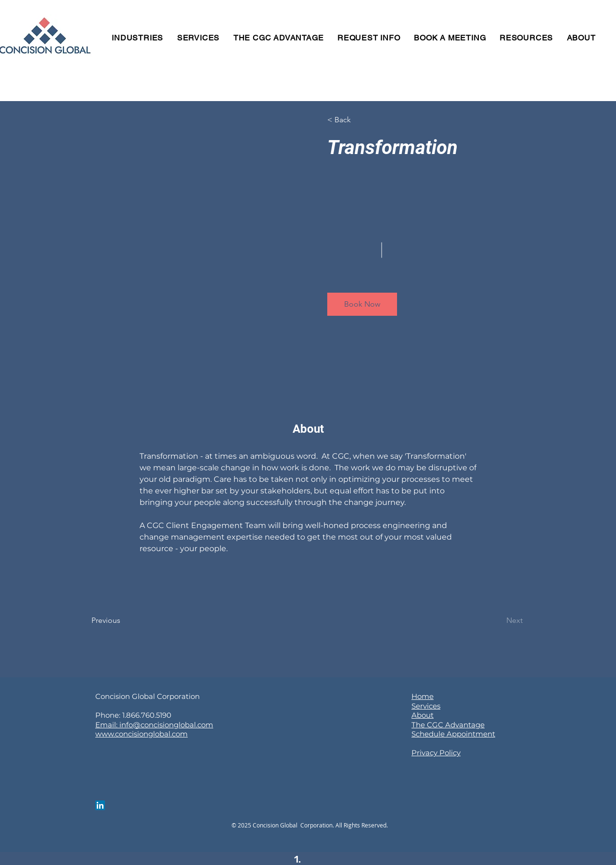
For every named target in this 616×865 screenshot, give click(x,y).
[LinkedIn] (100, 805)
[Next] (496, 620)
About (423, 715)
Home (423, 696)
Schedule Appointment (453, 734)
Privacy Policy (436, 753)
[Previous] (119, 620)
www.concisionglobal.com (141, 734)
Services (426, 706)
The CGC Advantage (448, 725)
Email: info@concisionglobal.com (154, 725)
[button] (355, 120)
